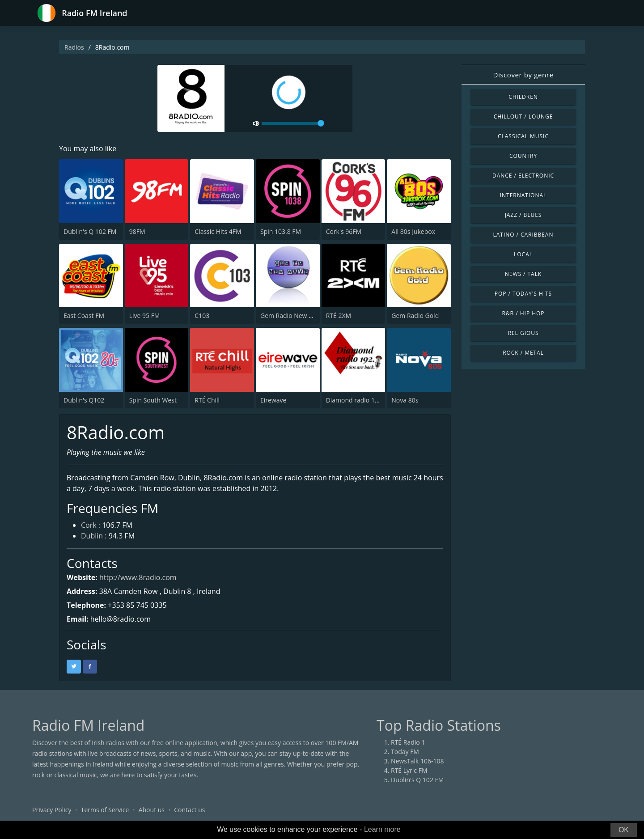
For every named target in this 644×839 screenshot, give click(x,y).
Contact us (189, 810)
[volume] (293, 123)
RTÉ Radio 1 (408, 742)
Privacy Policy (52, 810)
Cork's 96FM (344, 231)
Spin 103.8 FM (281, 231)
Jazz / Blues (523, 215)
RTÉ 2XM (339, 316)
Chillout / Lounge (523, 117)
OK (624, 830)
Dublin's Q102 (84, 400)
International (523, 195)
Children (523, 97)
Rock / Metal (523, 353)
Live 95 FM (145, 316)
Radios (74, 47)
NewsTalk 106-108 (417, 761)
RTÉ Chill (207, 400)
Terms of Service (105, 810)
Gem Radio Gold (415, 316)
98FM (137, 231)
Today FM (405, 752)
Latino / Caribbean (523, 235)
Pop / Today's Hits (523, 294)
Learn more (382, 829)
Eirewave (273, 400)
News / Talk (523, 274)
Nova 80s (405, 400)
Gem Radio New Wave (292, 316)
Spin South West (153, 400)
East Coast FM (84, 316)
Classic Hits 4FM (218, 231)
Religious (523, 333)
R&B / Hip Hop (523, 313)
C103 (202, 316)
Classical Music (523, 136)
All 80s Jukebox (413, 231)
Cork (89, 525)
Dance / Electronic (523, 176)
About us (152, 810)
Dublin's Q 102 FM (90, 231)
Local (523, 254)
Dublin (92, 536)
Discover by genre (523, 75)
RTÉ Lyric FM (409, 770)
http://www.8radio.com (138, 577)
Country (523, 156)
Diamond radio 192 (354, 400)
